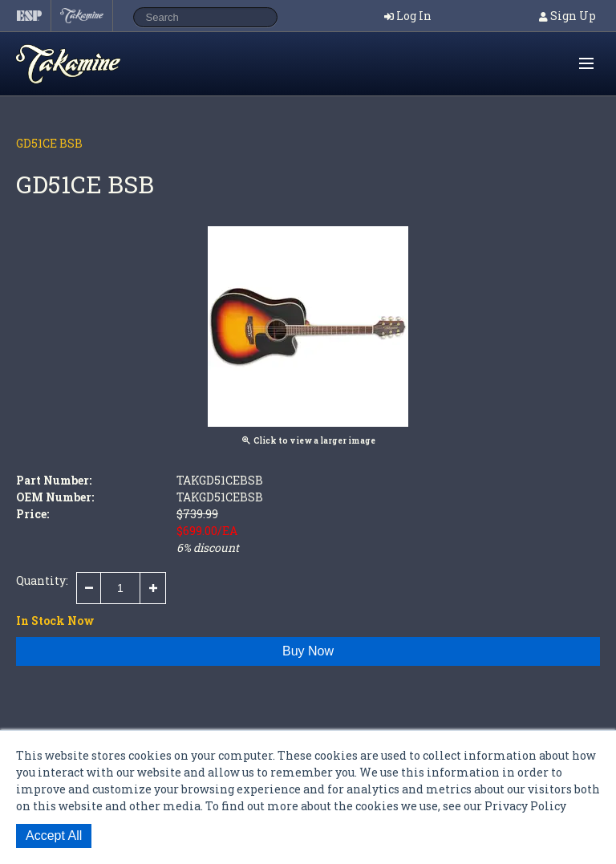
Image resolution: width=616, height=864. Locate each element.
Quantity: (42, 580)
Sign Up (573, 16)
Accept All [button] (54, 836)
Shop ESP (99, 64)
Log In (414, 16)
